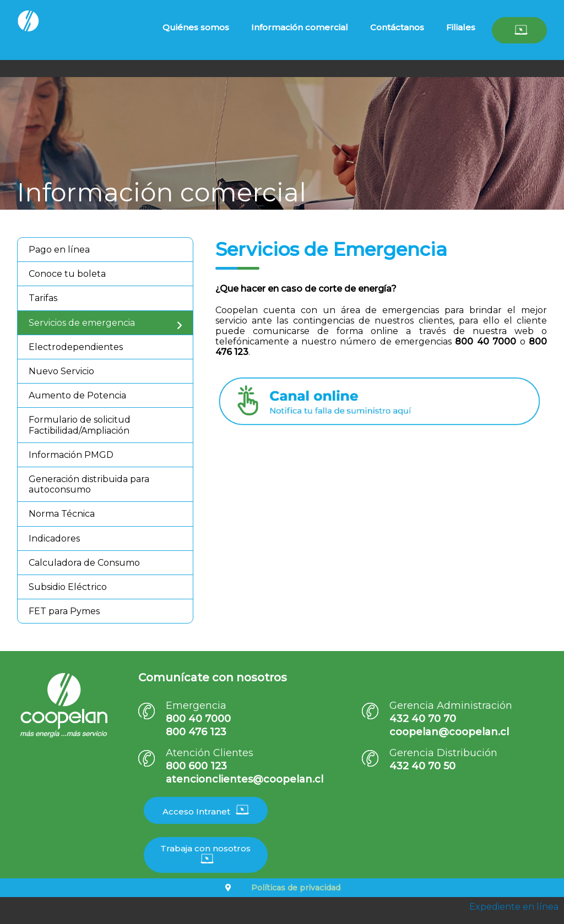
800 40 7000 (198, 719)
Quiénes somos (196, 27)
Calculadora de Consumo (84, 563)
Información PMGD (71, 455)
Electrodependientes (76, 347)
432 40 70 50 (422, 766)
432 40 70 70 (423, 719)
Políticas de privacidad (296, 888)
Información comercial (300, 27)
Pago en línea (59, 250)
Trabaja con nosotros (205, 854)
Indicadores (54, 538)
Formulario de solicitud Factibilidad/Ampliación (80, 425)
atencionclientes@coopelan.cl (245, 779)
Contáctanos (397, 27)
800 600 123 (196, 766)
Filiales (461, 27)
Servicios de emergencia (82, 323)
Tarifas (43, 298)
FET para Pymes (64, 611)
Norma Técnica (62, 514)
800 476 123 (196, 732)
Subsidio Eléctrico (68, 587)
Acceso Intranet (206, 810)
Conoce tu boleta (67, 274)
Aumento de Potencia (77, 395)
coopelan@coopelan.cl (449, 732)
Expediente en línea (514, 907)
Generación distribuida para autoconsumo (89, 484)
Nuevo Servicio (61, 371)
